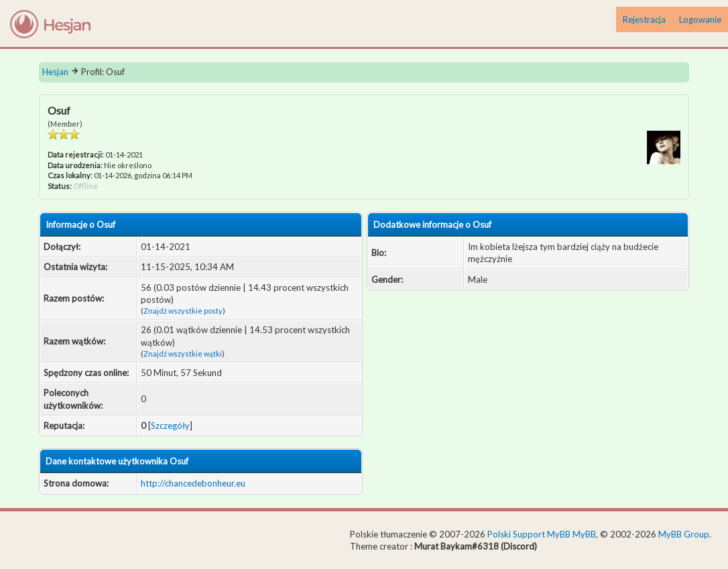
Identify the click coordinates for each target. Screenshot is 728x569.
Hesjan (55, 72)
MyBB (584, 534)
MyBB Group (684, 534)
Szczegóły (170, 426)
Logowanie (700, 19)
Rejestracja (644, 19)
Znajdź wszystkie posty (183, 311)
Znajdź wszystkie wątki (183, 354)
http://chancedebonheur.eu (193, 483)
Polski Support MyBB (529, 534)
